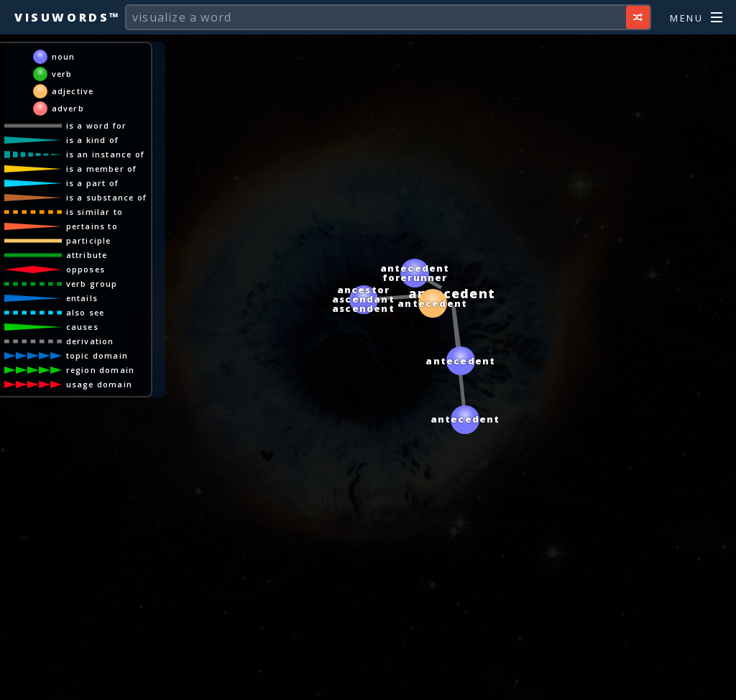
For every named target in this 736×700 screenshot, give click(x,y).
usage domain (99, 384)
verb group (92, 284)
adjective (73, 91)
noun (64, 56)
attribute (87, 255)
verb (62, 74)
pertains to (92, 226)
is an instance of (105, 154)
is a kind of (92, 140)
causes (82, 327)
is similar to (95, 212)
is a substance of (106, 197)
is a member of (102, 169)
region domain (101, 370)
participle (89, 240)
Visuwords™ (68, 17)
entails (82, 298)
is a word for (97, 125)
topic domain (97, 355)
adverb (68, 108)
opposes (86, 269)
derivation (90, 341)
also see (86, 312)
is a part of (92, 183)
